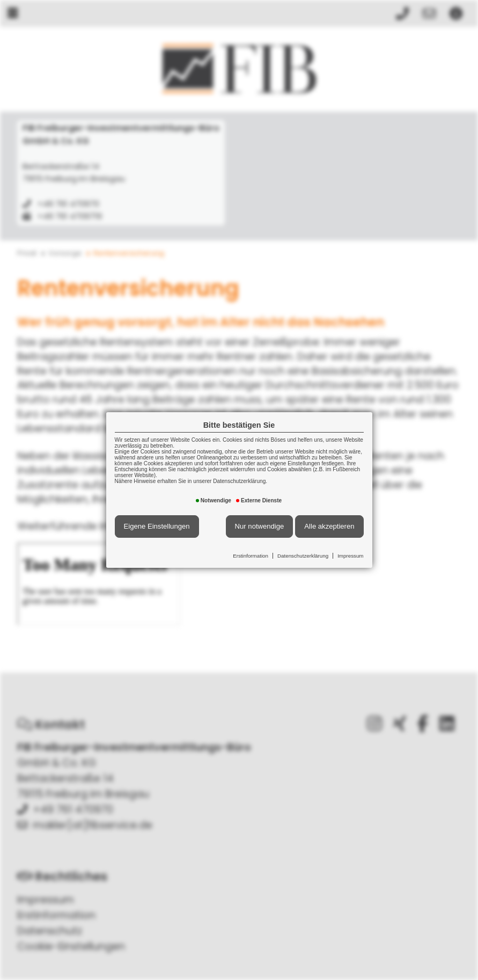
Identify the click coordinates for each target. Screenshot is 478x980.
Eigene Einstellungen (157, 526)
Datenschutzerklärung (303, 556)
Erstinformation (251, 556)
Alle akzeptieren (329, 526)
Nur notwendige (260, 526)
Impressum (350, 556)
